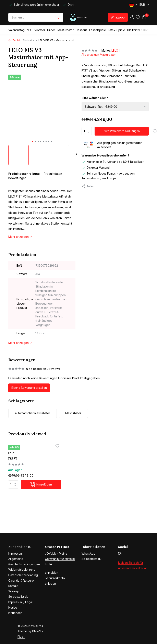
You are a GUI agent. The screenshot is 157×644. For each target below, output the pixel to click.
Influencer (15, 613)
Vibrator (40, 30)
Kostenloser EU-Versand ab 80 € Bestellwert (114, 162)
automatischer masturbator (34, 414)
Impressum (15, 553)
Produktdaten (53, 174)
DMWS (37, 631)
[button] (33, 141)
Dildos (51, 30)
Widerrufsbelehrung (22, 570)
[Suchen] (36, 17)
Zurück (15, 40)
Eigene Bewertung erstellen (30, 388)
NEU (29, 30)
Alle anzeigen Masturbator (99, 55)
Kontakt (13, 586)
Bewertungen (17, 178)
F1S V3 (14, 459)
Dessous (81, 30)
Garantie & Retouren (22, 580)
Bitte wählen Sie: (95, 98)
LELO (115, 50)
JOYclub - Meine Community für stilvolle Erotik (60, 559)
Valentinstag (16, 30)
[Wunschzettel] (138, 17)
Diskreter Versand (96, 168)
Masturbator (66, 30)
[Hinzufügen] (36, 485)
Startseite (30, 40)
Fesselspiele (98, 30)
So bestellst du (18, 597)
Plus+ (21, 637)
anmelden (52, 573)
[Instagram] (120, 554)
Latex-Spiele (117, 30)
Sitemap (14, 591)
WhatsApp (118, 17)
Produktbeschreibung (24, 174)
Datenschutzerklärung (23, 575)
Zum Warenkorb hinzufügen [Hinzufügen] (122, 131)
